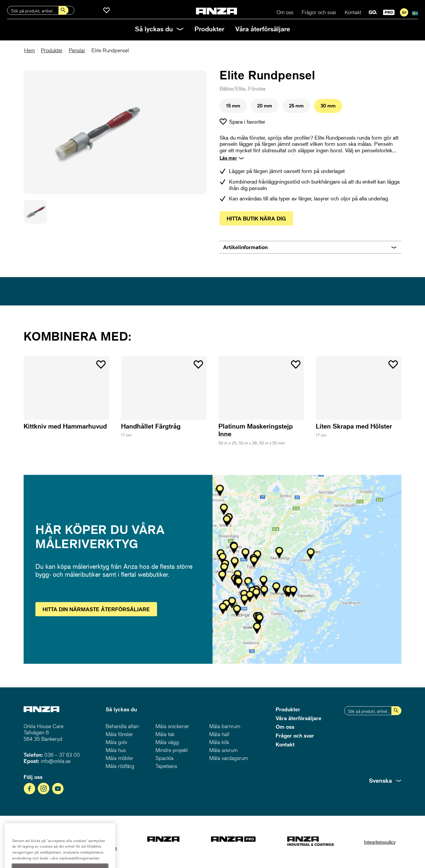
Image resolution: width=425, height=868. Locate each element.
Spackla (165, 758)
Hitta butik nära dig (256, 218)
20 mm (265, 106)
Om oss (285, 12)
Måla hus (116, 750)
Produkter (209, 29)
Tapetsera (166, 766)
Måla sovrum (223, 750)
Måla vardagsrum (229, 758)
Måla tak (165, 734)
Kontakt (353, 12)
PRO (389, 12)
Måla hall (219, 734)
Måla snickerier (172, 726)
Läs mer (228, 158)
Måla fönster (119, 734)
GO (373, 12)
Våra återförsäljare (263, 29)
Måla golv (116, 742)
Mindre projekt (172, 750)
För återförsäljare (404, 12)
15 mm (233, 106)
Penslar (77, 50)
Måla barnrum (225, 726)
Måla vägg (167, 742)
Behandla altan (122, 726)
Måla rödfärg (120, 766)
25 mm (296, 106)
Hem (30, 50)
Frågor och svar (319, 12)
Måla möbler (120, 758)
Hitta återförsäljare (96, 609)
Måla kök (219, 742)
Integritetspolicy (380, 842)
